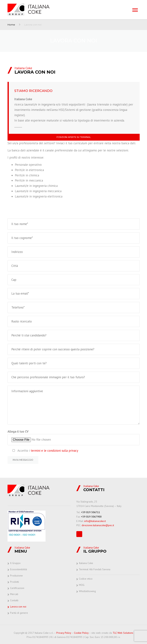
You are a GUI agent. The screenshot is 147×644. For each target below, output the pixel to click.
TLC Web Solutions (123, 633)
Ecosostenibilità (19, 569)
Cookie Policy (81, 633)
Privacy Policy (64, 633)
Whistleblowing (87, 591)
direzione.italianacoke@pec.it (98, 525)
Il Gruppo (15, 563)
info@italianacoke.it (95, 521)
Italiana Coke (86, 563)
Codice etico (86, 579)
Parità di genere (19, 613)
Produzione (16, 576)
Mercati (14, 594)
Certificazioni (17, 588)
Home (11, 25)
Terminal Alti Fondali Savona (95, 569)
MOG (82, 585)
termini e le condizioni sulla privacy (54, 451)
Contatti (14, 600)
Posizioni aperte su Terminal (74, 137)
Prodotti (14, 582)
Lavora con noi (18, 607)
